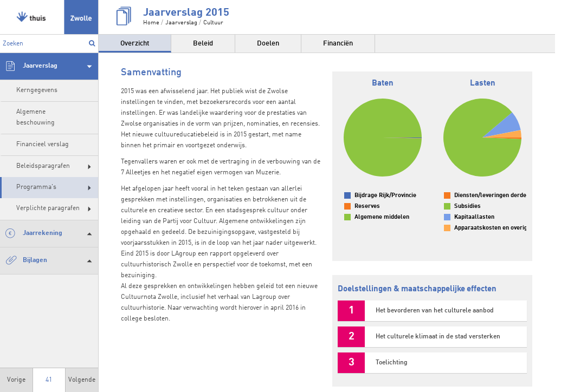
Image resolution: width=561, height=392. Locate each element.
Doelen (268, 44)
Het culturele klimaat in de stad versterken (438, 337)
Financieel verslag (43, 145)
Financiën (338, 44)
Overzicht (135, 44)
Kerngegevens (37, 90)
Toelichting (392, 363)
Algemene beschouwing (36, 117)
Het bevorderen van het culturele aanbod (435, 311)
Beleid (203, 44)
